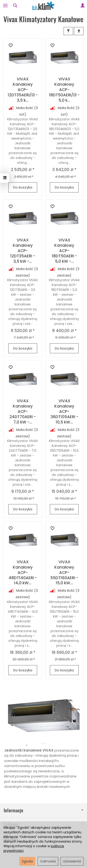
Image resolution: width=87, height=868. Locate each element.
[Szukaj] (15, 6)
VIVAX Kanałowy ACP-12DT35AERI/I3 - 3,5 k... (23, 90)
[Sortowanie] (79, 31)
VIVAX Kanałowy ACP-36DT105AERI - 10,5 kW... (64, 411)
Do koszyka (23, 187)
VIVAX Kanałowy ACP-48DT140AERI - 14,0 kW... (23, 573)
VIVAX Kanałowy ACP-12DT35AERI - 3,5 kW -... (23, 251)
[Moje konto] (83, 6)
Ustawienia (72, 861)
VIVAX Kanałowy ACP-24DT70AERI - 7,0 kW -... (23, 411)
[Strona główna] (44, 6)
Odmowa (48, 861)
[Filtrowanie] (68, 31)
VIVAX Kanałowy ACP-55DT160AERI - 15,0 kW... (64, 573)
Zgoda (27, 861)
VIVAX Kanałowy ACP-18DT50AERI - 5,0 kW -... (64, 251)
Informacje (43, 810)
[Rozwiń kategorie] (5, 6)
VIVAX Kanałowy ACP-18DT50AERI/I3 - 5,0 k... (64, 90)
